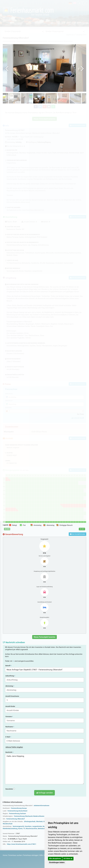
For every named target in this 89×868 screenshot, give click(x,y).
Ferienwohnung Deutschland (17, 811)
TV (24, 829)
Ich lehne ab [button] (68, 859)
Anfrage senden (44, 793)
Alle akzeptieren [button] (55, 859)
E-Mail (8, 737)
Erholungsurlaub (30, 821)
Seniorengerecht (18, 826)
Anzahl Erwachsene (12, 696)
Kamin (20, 829)
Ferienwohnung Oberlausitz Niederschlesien (29, 816)
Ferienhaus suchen (15, 855)
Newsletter (10, 789)
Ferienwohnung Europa (19, 808)
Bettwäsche (42, 829)
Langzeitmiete (37, 826)
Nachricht (9, 752)
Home (5, 855)
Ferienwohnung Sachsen (17, 813)
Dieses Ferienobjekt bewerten (45, 637)
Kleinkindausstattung (10, 829)
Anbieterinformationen (41, 806)
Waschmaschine (31, 829)
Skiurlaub (39, 821)
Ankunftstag (10, 676)
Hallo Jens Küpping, (44, 769)
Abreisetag (10, 686)
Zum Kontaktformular (77, 534)
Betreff (8, 666)
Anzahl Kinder (10, 706)
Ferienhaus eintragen (31, 855)
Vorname (9, 716)
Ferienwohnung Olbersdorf (16, 819)
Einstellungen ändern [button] (57, 862)
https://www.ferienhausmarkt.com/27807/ (22, 844)
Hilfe (41, 855)
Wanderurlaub (8, 824)
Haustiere (28, 826)
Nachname (10, 727)
